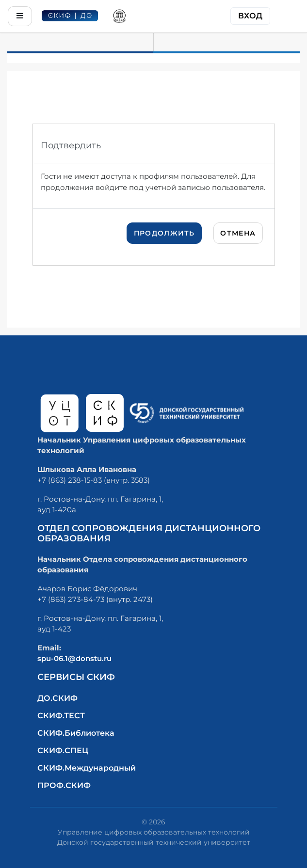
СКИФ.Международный (87, 768)
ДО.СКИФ (57, 698)
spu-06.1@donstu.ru (74, 658)
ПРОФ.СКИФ (64, 785)
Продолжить (164, 233)
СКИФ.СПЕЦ (63, 750)
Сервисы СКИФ (76, 677)
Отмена (238, 233)
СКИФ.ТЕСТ (61, 716)
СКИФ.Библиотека (76, 733)
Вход (250, 16)
